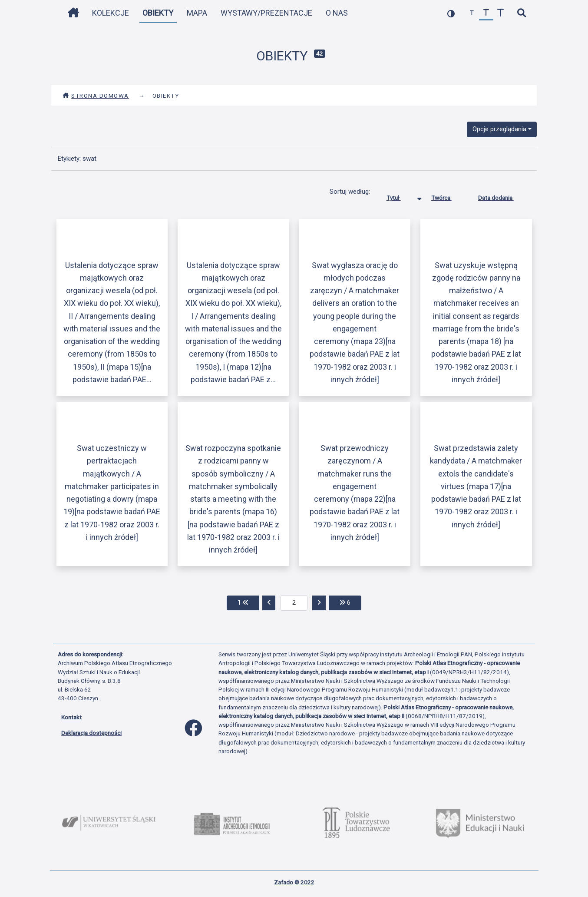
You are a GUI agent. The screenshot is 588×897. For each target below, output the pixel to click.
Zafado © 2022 (294, 882)
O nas (337, 13)
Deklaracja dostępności (91, 733)
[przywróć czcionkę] (486, 13)
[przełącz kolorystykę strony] (451, 13)
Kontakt (71, 717)
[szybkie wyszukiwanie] (521, 13)
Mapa (197, 13)
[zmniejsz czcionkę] (472, 13)
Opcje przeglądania (499, 129)
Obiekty (158, 13)
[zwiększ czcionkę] (500, 13)
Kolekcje (111, 13)
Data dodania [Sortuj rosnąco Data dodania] (502, 196)
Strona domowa (96, 96)
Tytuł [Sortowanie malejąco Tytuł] (400, 196)
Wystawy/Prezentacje (266, 13)
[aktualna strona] (294, 603)
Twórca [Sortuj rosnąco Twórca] (448, 196)
